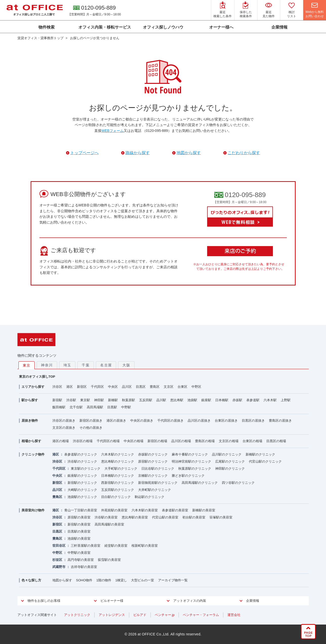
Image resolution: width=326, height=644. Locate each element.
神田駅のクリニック (230, 469)
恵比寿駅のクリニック (118, 461)
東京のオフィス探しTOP (37, 377)
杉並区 (57, 560)
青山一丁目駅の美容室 (81, 510)
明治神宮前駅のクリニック (191, 461)
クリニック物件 (33, 454)
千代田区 (97, 387)
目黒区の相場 (276, 441)
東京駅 (85, 400)
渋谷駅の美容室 (106, 517)
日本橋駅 (222, 400)
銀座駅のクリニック (82, 476)
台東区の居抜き (226, 421)
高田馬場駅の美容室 (109, 524)
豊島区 (155, 387)
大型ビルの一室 (143, 580)
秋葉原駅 (128, 400)
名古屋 (106, 365)
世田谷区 (59, 546)
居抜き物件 (30, 421)
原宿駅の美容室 (79, 517)
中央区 (113, 387)
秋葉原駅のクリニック (195, 469)
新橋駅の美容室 (204, 510)
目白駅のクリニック (116, 497)
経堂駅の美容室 (116, 546)
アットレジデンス (112, 615)
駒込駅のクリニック (150, 497)
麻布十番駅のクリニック (190, 454)
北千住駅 (76, 407)
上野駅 (286, 400)
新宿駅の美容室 (79, 524)
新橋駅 (113, 400)
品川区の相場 (181, 441)
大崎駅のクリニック (82, 490)
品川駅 (161, 400)
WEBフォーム (113, 131)
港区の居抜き (116, 421)
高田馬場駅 (95, 407)
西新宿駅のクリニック (118, 483)
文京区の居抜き (64, 428)
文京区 (169, 387)
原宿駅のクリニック (153, 461)
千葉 (86, 365)
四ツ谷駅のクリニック (238, 483)
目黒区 (141, 387)
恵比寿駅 (177, 400)
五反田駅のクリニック (118, 490)
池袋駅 (192, 400)
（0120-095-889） (157, 131)
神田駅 (99, 400)
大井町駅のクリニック (155, 490)
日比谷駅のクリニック (158, 469)
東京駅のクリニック (86, 469)
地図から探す (62, 580)
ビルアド (140, 615)
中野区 (196, 387)
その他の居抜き (91, 428)
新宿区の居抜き (91, 421)
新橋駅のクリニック (260, 454)
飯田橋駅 (59, 407)
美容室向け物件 (33, 510)
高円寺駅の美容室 (81, 560)
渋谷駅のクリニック (82, 461)
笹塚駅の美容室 (221, 517)
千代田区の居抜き (170, 421)
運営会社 (234, 615)
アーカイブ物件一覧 (173, 580)
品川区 (127, 387)
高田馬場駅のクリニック (200, 483)
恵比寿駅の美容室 (135, 517)
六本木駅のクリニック (118, 454)
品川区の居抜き (199, 421)
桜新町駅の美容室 (145, 546)
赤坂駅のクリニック (153, 454)
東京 (27, 365)
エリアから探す (33, 387)
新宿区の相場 (157, 441)
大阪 (126, 365)
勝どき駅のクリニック (188, 476)
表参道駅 (253, 400)
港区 (70, 387)
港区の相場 (61, 441)
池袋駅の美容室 (79, 539)
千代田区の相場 (108, 441)
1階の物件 (104, 580)
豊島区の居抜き (280, 421)
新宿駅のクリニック (82, 483)
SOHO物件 (84, 580)
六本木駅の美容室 (145, 510)
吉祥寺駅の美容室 (84, 567)
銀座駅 (206, 400)
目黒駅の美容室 (79, 531)
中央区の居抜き (142, 421)
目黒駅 (112, 407)
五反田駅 (146, 400)
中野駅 (126, 407)
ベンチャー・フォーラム (201, 615)
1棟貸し (121, 580)
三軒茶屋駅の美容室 (86, 546)
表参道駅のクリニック (81, 454)
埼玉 (67, 365)
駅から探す (30, 400)
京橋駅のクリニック (153, 476)
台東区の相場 (252, 441)
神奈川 (47, 365)
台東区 (182, 387)
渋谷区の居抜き (64, 421)
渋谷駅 (71, 400)
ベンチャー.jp (165, 615)
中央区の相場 (134, 441)
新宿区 (82, 387)
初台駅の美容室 (194, 517)
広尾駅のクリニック (230, 461)
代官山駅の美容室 (165, 517)
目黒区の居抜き (253, 421)
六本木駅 (270, 400)
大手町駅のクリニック (121, 469)
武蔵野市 (59, 567)
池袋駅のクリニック (82, 497)
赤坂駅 (237, 400)
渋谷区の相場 (83, 441)
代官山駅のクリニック (265, 461)
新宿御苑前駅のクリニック (158, 483)
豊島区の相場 (205, 441)
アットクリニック (77, 615)
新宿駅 (57, 400)
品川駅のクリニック (227, 454)
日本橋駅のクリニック (118, 476)
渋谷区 (57, 387)
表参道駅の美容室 (175, 510)
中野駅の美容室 (79, 553)
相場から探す (31, 441)
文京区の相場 (229, 441)
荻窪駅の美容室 (109, 560)
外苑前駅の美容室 (114, 510)
